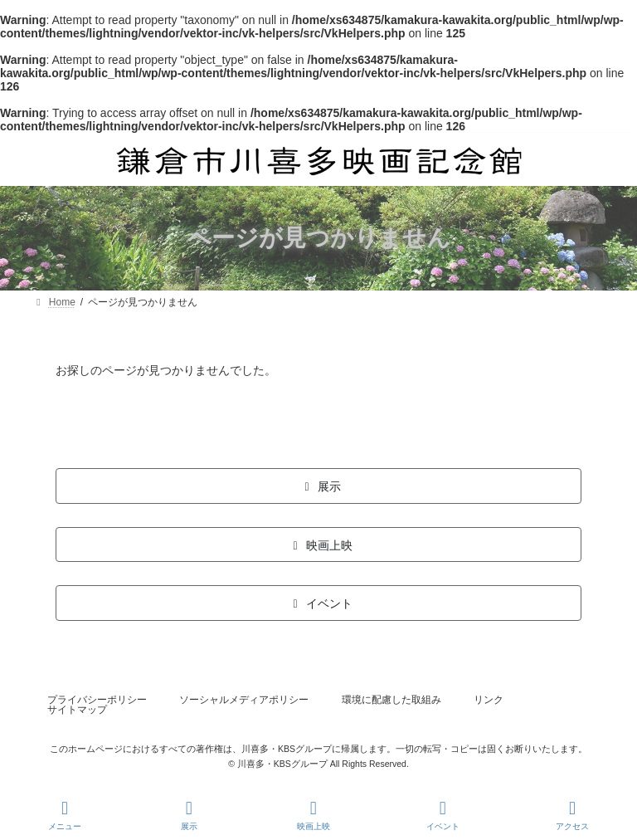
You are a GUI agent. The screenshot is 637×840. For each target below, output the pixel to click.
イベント (443, 815)
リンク (489, 700)
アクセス (572, 815)
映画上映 (314, 815)
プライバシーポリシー (97, 700)
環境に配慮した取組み (391, 700)
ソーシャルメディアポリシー (244, 700)
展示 (189, 815)
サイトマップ (77, 710)
